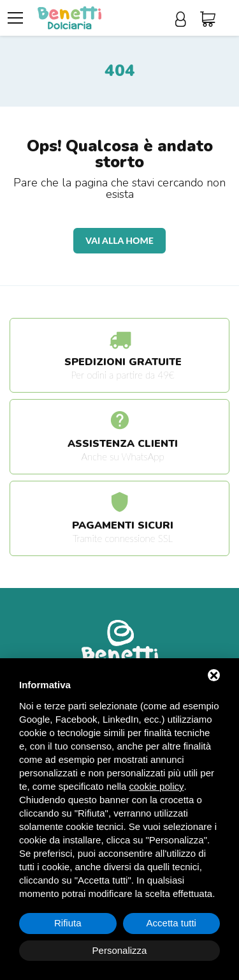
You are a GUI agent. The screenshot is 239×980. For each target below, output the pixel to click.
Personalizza (120, 950)
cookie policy (157, 786)
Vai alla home (119, 240)
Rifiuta (68, 923)
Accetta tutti (171, 923)
